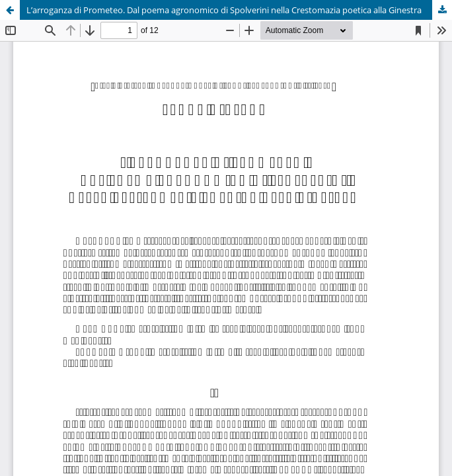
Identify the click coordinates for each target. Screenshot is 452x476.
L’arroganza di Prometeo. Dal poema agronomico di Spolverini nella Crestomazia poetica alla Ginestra (224, 10)
